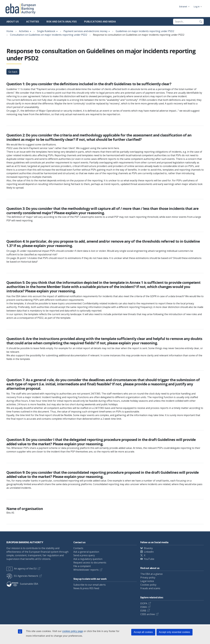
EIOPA (144, 603)
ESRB (143, 611)
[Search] (201, 22)
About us (13, 22)
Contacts (78, 548)
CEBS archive (148, 614)
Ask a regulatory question (88, 559)
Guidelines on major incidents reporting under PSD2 (145, 31)
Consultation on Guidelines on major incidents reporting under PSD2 (49, 35)
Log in (197, 7)
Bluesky (148, 548)
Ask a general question (86, 552)
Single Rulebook (46, 31)
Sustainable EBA (22, 584)
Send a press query (84, 555)
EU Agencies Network (22, 576)
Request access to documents (90, 563)
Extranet (183, 7)
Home (10, 31)
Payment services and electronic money (85, 31)
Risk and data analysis (62, 22)
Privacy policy (148, 578)
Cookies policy (148, 585)
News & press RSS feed (86, 588)
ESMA (144, 607)
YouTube (149, 559)
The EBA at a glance (151, 574)
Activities (33, 22)
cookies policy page (73, 631)
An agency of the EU (22, 569)
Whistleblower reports (86, 570)
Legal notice (147, 581)
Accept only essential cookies (175, 632)
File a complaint (82, 566)
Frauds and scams (150, 588)
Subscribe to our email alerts (90, 585)
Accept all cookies (143, 632)
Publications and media (100, 22)
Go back (13, 72)
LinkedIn (149, 552)
